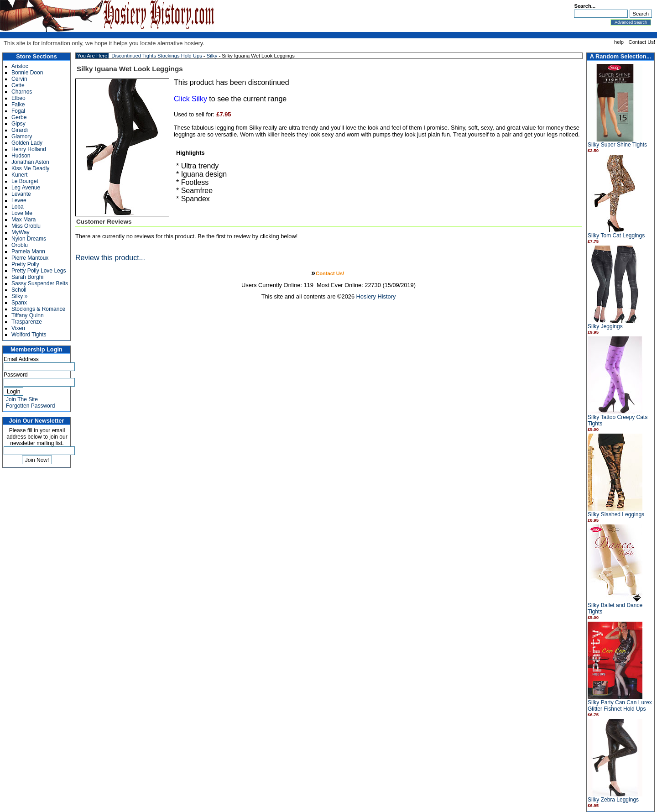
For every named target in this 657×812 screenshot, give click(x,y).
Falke (18, 105)
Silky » (19, 296)
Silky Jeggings (605, 326)
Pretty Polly (25, 264)
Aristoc (20, 66)
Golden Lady (27, 143)
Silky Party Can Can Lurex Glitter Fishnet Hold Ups (620, 706)
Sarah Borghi (27, 277)
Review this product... (110, 258)
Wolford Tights (29, 335)
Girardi (20, 130)
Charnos (22, 92)
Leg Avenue (26, 188)
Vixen (18, 328)
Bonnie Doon (27, 73)
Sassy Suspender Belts (40, 283)
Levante (21, 194)
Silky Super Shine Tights (617, 145)
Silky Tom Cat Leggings (616, 236)
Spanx (19, 303)
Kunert (19, 175)
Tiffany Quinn (28, 315)
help (619, 42)
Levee (19, 200)
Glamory (22, 136)
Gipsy (18, 124)
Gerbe (19, 117)
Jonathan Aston (30, 162)
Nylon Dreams (29, 239)
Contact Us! (642, 42)
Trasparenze (27, 322)
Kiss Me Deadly (30, 168)
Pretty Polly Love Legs (39, 271)
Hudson (21, 156)
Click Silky (190, 99)
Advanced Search (631, 22)
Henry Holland (29, 149)
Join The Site (22, 399)
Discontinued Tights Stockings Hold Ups (156, 56)
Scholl (19, 290)
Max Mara (23, 220)
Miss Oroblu (26, 226)
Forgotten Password (30, 406)
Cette (18, 85)
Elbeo (18, 98)
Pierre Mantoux (30, 258)
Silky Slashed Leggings (616, 514)
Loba (18, 207)
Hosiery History (376, 296)
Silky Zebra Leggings (613, 800)
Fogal (18, 111)
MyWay (21, 232)
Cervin (19, 79)
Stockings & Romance (38, 309)
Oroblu (20, 245)
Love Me (22, 213)
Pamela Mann (28, 251)
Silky (212, 56)
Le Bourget (25, 181)
